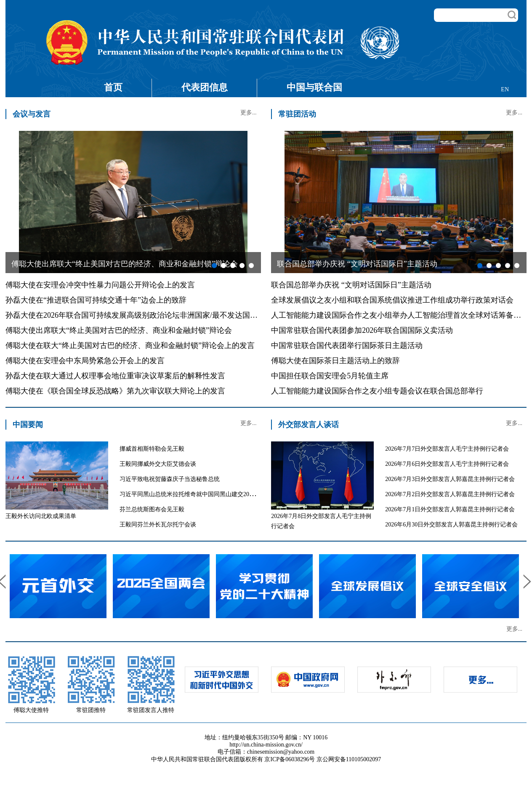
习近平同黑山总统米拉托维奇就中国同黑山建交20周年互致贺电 (202, 494)
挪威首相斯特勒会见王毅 (152, 449)
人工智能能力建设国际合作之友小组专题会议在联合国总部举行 (377, 391)
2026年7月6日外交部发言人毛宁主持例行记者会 (447, 464)
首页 (113, 87)
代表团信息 (205, 87)
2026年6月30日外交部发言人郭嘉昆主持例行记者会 (451, 525)
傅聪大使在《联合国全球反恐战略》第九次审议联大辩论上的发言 (115, 391)
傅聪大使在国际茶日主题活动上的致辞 (335, 361)
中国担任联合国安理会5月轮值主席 (330, 376)
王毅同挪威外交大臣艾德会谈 (158, 464)
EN (505, 89)
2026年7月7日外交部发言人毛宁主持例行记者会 (447, 449)
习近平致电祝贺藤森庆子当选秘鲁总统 (170, 479)
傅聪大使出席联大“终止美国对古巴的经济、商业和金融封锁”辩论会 (119, 330)
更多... (249, 113)
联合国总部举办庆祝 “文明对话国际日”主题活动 (351, 285)
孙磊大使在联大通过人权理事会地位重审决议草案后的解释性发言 (115, 376)
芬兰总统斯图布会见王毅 (152, 509)
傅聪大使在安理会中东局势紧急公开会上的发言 (85, 361)
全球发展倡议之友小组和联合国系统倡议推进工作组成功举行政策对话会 (392, 300)
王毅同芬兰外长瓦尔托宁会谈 (158, 525)
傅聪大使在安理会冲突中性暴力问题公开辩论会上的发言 (100, 285)
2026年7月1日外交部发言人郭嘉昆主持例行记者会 (450, 509)
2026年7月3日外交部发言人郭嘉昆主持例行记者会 (450, 479)
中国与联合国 (314, 87)
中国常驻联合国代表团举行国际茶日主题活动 (347, 345)
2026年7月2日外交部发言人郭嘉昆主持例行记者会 (450, 494)
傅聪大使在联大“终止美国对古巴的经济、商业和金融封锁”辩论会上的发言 (130, 345)
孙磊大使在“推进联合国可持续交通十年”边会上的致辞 (96, 300)
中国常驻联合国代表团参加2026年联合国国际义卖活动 (362, 330)
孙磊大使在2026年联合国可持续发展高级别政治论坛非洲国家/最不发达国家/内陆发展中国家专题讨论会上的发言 (193, 315)
